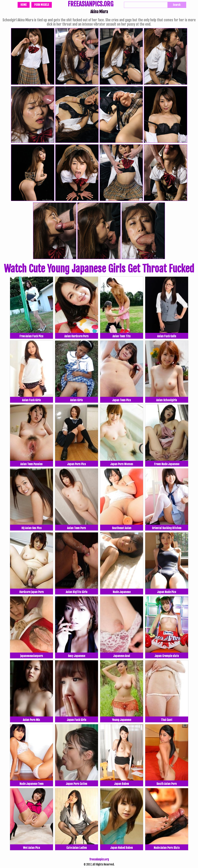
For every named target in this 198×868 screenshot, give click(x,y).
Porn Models (42, 5)
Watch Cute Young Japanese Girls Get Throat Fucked (99, 269)
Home (24, 5)
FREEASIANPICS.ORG (91, 4)
